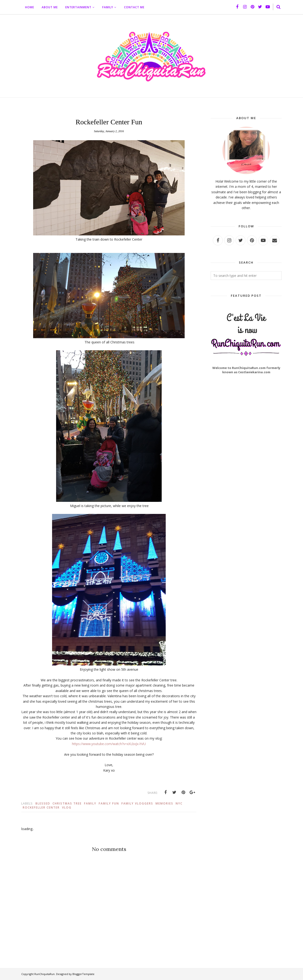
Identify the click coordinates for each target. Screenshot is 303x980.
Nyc (179, 803)
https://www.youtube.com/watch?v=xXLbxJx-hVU (109, 744)
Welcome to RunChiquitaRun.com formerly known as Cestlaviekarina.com (246, 370)
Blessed (43, 803)
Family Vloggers (137, 803)
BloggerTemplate (83, 974)
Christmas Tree (67, 803)
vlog (67, 807)
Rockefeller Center (41, 807)
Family (90, 803)
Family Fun (109, 803)
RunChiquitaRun (45, 974)
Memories (164, 803)
